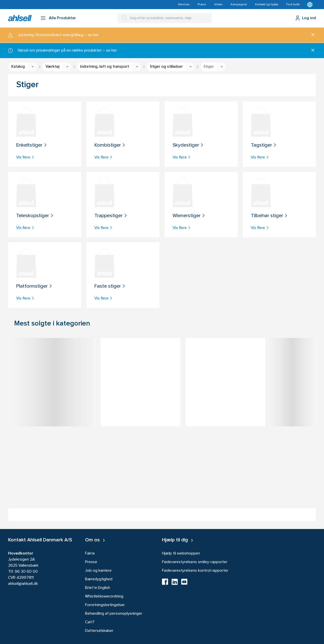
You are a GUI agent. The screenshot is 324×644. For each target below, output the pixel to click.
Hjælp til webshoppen (181, 554)
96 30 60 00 (26, 572)
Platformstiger (34, 286)
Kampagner (239, 5)
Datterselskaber (99, 631)
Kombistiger (110, 145)
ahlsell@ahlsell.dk (23, 584)
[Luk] (311, 35)
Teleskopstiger (35, 216)
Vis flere (25, 157)
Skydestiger (188, 145)
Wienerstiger (189, 216)
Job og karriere (98, 571)
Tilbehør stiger (269, 216)
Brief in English (98, 588)
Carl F (90, 622)
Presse (91, 562)
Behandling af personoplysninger (114, 614)
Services (184, 5)
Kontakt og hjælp (267, 5)
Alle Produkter (62, 18)
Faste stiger (110, 286)
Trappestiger (111, 216)
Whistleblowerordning (104, 596)
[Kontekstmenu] (310, 5)
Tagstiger (264, 145)
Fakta (90, 554)
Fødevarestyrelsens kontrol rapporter (195, 571)
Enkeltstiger (32, 145)
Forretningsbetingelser (105, 605)
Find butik (293, 5)
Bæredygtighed (99, 579)
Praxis (202, 5)
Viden (218, 5)
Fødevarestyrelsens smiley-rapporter (195, 562)
